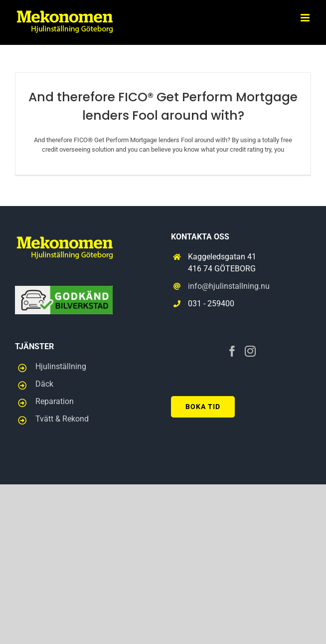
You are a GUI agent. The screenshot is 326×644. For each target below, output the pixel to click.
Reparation (55, 401)
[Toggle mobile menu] (306, 18)
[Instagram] (250, 351)
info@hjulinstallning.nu (229, 286)
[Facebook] (232, 351)
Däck (44, 384)
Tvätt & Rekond (62, 419)
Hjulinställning (61, 366)
